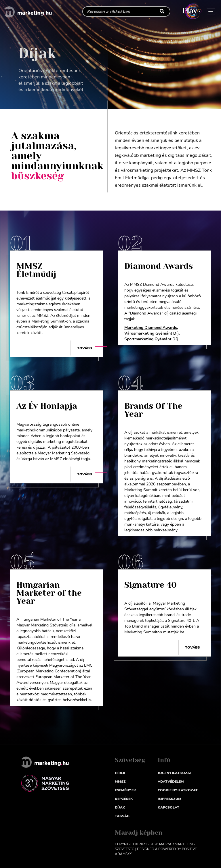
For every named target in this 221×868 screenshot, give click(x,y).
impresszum (169, 799)
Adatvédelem (171, 782)
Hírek (120, 773)
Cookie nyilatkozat (178, 790)
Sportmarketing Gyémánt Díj (151, 339)
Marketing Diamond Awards (151, 328)
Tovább (84, 348)
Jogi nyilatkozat (175, 773)
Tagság (122, 816)
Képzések (124, 799)
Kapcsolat (168, 807)
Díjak (120, 807)
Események (125, 790)
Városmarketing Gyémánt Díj (152, 333)
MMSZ (120, 782)
